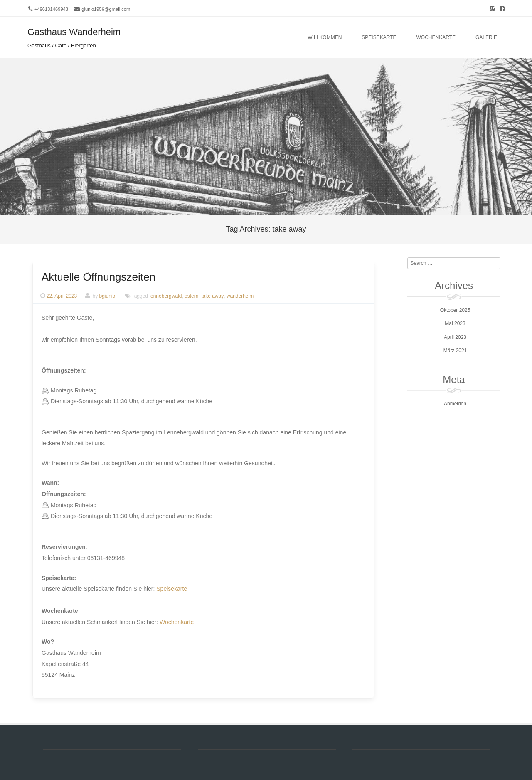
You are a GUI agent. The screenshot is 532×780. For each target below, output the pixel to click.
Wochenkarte (436, 37)
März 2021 (455, 351)
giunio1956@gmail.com (106, 9)
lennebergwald (165, 296)
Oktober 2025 (455, 310)
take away (212, 296)
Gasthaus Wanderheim (74, 32)
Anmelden (455, 404)
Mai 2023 (455, 323)
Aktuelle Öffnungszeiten (99, 277)
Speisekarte (379, 37)
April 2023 (455, 337)
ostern (191, 296)
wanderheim (240, 296)
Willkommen (325, 37)
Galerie (486, 37)
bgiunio (107, 296)
